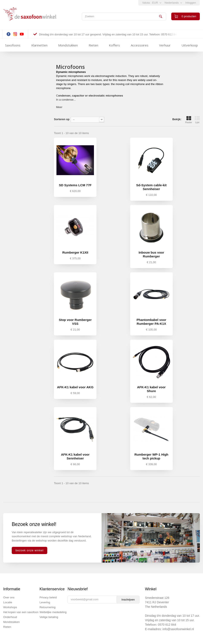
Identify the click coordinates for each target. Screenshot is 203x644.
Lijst (197, 120)
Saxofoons (13, 45)
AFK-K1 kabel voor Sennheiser (75, 456)
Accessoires (140, 45)
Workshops (10, 607)
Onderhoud (10, 617)
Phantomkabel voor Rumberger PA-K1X (151, 322)
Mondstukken (68, 45)
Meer (59, 107)
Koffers (114, 45)
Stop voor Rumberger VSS (75, 322)
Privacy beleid (48, 597)
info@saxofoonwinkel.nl (178, 629)
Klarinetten (39, 45)
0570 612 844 (167, 625)
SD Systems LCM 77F (75, 185)
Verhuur (165, 45)
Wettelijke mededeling (53, 612)
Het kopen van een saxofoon (21, 612)
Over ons (9, 597)
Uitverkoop (190, 45)
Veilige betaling (49, 617)
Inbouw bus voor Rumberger (151, 254)
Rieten (93, 45)
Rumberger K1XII (75, 252)
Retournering (47, 607)
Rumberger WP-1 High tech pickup (151, 456)
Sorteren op (62, 119)
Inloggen (191, 3)
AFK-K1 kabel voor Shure (151, 389)
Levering (45, 602)
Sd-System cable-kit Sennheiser (151, 187)
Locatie (8, 602)
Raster (189, 120)
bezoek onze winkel (30, 550)
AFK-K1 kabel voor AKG (75, 387)
